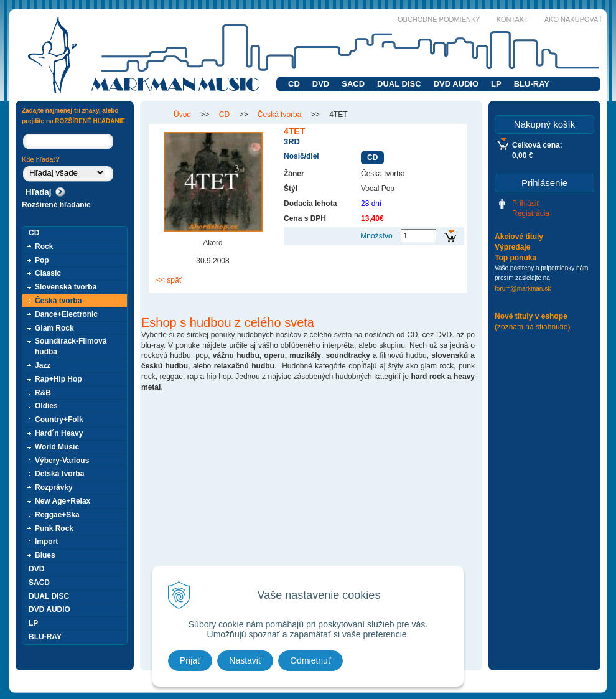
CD (294, 84)
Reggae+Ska (57, 515)
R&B (43, 393)
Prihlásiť (526, 204)
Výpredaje (512, 247)
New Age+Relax (63, 501)
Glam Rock (54, 328)
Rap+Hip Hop (58, 379)
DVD (321, 84)
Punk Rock (54, 528)
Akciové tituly (519, 237)
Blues (45, 555)
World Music (57, 447)
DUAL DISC (399, 84)
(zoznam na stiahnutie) (532, 327)
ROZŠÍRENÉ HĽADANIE (90, 121)
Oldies (46, 406)
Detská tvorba (59, 474)
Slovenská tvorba (66, 287)
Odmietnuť (310, 660)
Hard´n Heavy (59, 433)
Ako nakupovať (573, 19)
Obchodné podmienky (439, 19)
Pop (42, 260)
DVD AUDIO (456, 84)
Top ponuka (516, 258)
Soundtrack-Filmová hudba (71, 346)
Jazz (43, 365)
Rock (44, 246)
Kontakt (512, 19)
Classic (48, 273)
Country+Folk (59, 420)
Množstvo (376, 236)
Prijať (190, 660)
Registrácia (531, 213)
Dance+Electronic (66, 314)
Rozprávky (54, 487)
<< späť (169, 280)
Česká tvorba (58, 301)
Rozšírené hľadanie (56, 205)
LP (496, 84)
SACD (353, 84)
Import (46, 542)
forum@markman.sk (523, 289)
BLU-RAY (532, 84)
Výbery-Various (62, 461)
